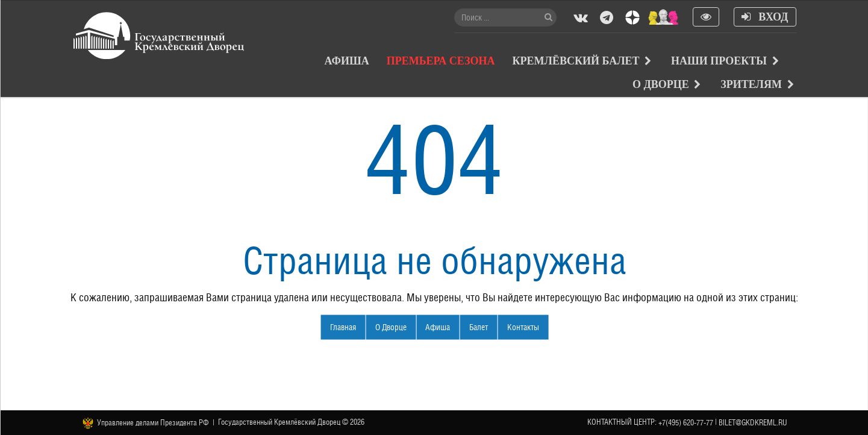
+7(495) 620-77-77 (686, 423)
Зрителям (751, 84)
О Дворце (661, 84)
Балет (479, 327)
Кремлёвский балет (576, 61)
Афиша (347, 61)
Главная (343, 327)
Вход (765, 17)
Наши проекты (719, 61)
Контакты (523, 327)
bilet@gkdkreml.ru (753, 423)
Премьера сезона (441, 61)
